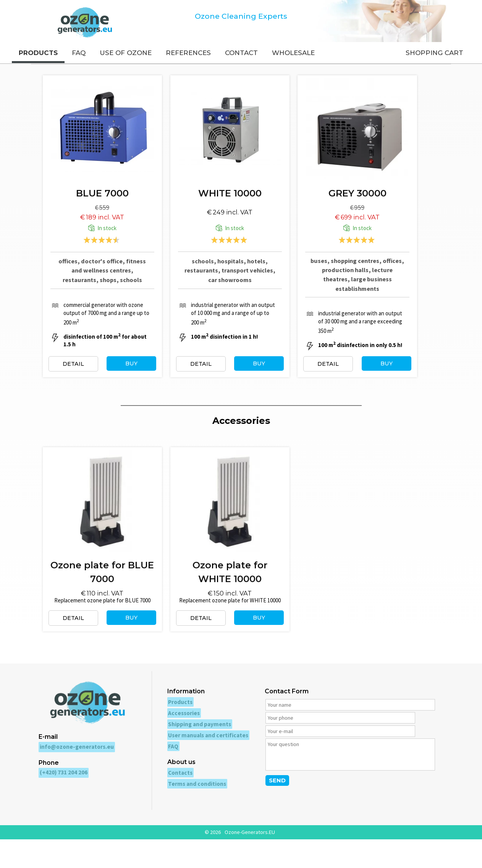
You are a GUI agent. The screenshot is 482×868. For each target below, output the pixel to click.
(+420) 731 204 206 (62, 805)
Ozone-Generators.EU (250, 861)
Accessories (180, 746)
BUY (137, 378)
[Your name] (347, 740)
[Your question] (347, 780)
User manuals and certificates (204, 767)
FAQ (170, 777)
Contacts (177, 802)
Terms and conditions (193, 813)
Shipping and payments (196, 757)
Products (177, 737)
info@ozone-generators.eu (74, 780)
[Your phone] (302, 754)
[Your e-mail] (391, 754)
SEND (271, 807)
